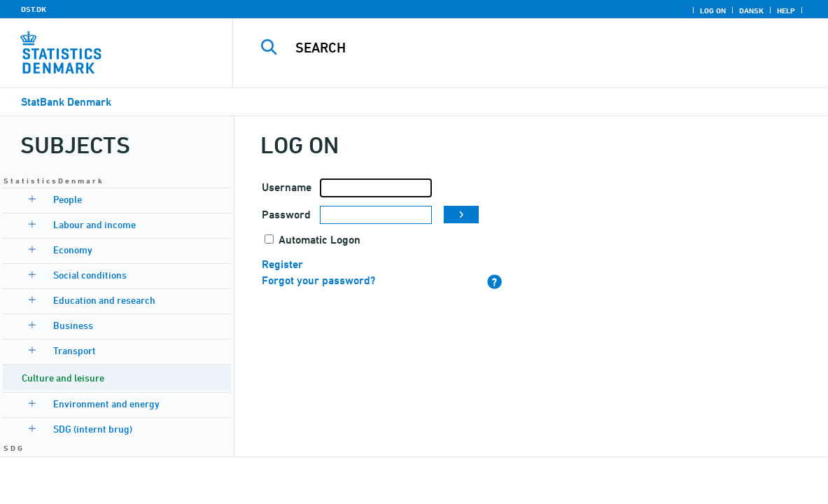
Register (282, 264)
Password (286, 215)
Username (287, 187)
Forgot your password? (318, 280)
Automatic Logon (320, 240)
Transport (75, 350)
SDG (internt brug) (93, 429)
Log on (713, 10)
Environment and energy (106, 404)
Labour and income (94, 224)
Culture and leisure (63, 378)
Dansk (751, 10)
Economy (73, 250)
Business (73, 325)
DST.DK (34, 9)
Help (786, 10)
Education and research (104, 300)
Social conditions (90, 275)
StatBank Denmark (66, 102)
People (68, 199)
